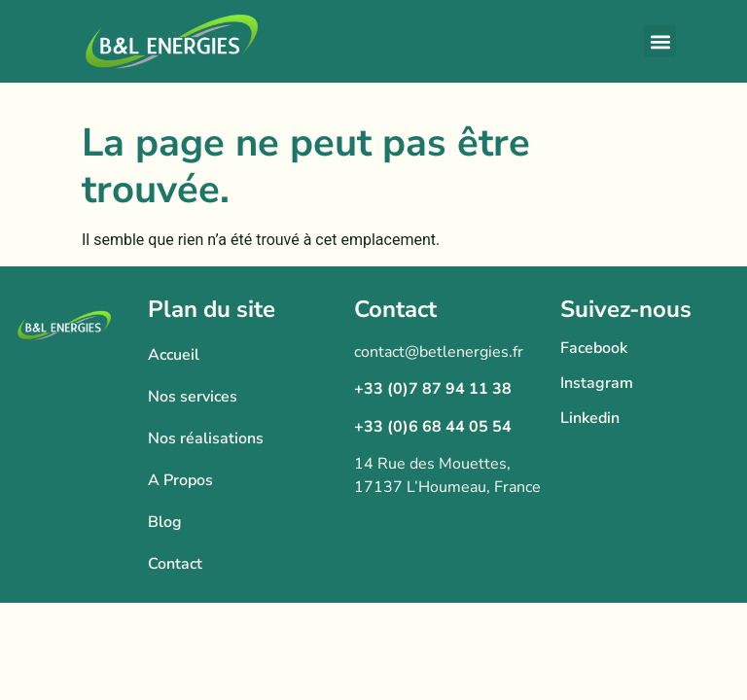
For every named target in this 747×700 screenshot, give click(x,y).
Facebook (594, 348)
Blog (165, 522)
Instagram (597, 383)
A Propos (180, 480)
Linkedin (590, 418)
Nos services (193, 397)
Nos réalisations (206, 438)
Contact (175, 564)
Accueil (174, 355)
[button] (660, 41)
